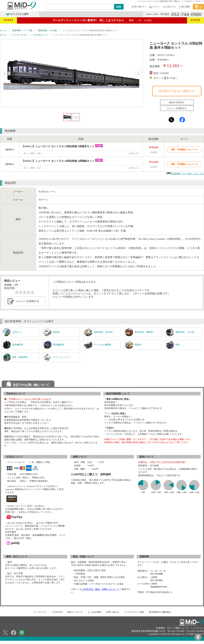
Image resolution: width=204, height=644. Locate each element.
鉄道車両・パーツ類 (22, 30)
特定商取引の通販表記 (160, 612)
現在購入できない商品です (177, 91)
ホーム (3, 30)
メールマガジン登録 (134, 612)
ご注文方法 (57, 612)
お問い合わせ (113, 612)
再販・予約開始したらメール (184, 150)
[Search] (80, 7)
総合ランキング (75, 612)
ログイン (155, 7)
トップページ (40, 612)
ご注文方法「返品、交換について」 (100, 589)
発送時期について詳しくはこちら (187, 174)
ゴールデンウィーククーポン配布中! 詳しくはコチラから (102, 20)
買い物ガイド (139, 7)
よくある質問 (94, 612)
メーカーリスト (20, 35)
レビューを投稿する (28, 301)
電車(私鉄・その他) (48, 30)
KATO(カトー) (40, 35)
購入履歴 (184, 7)
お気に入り (169, 7)
